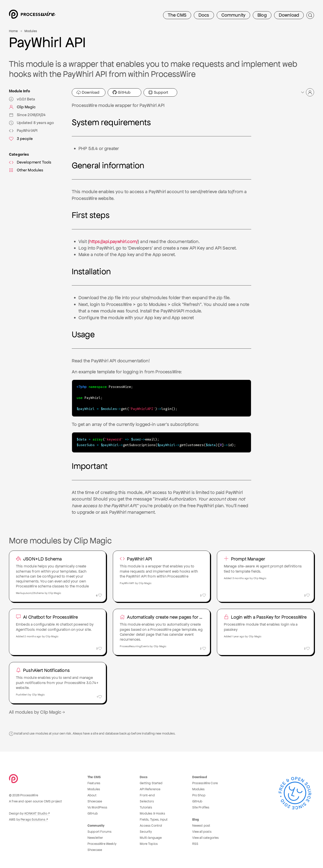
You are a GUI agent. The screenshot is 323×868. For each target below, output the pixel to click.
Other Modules (26, 170)
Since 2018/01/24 (27, 115)
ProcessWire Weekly (102, 843)
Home (13, 31)
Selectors (147, 801)
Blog (262, 15)
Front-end (147, 795)
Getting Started (151, 782)
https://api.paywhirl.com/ (113, 241)
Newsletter (95, 837)
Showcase (95, 801)
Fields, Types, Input (154, 819)
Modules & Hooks (152, 813)
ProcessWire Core (205, 782)
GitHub (121, 92)
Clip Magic (22, 107)
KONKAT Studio (36, 813)
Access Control (151, 825)
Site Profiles (201, 807)
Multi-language (151, 837)
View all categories (206, 837)
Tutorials (146, 807)
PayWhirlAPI (23, 131)
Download (289, 15)
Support (158, 92)
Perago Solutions (33, 819)
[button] (307, 92)
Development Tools (30, 162)
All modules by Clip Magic (37, 711)
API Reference (150, 788)
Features (94, 782)
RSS (195, 843)
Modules (31, 31)
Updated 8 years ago (32, 123)
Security (146, 831)
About (92, 795)
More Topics (149, 843)
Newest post (201, 825)
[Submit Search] (310, 15)
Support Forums (99, 831)
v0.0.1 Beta (22, 99)
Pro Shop (199, 795)
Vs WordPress (97, 807)
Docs (204, 15)
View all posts (202, 831)
